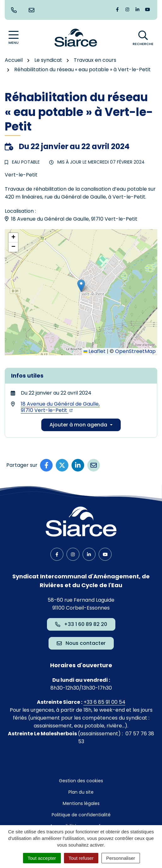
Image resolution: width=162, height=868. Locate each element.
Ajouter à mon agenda (78, 425)
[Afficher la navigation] (14, 38)
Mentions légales (81, 803)
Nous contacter (81, 643)
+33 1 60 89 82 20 (81, 624)
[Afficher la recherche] (143, 38)
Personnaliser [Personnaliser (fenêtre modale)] (121, 858)
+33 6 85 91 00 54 (104, 702)
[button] (81, 286)
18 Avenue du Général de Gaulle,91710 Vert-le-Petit (60, 407)
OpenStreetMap (135, 351)
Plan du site (81, 792)
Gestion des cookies (81, 781)
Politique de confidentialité (81, 815)
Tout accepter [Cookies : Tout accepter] (42, 858)
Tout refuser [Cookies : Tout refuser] (81, 858)
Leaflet (95, 351)
